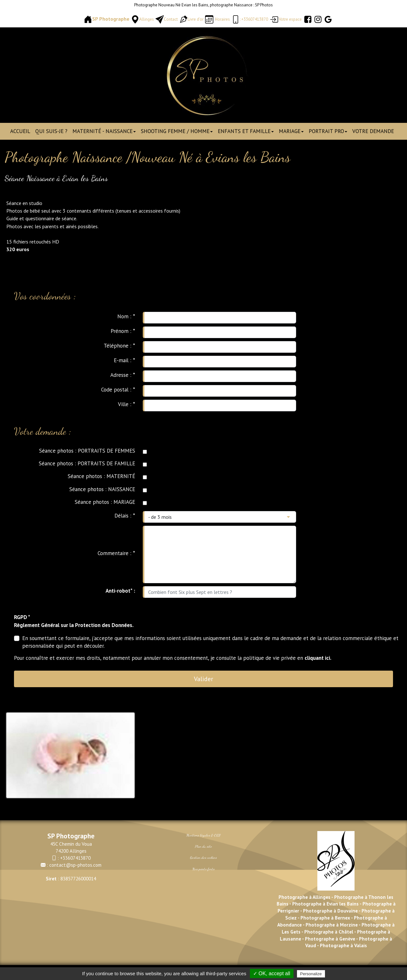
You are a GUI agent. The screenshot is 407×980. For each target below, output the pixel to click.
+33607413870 (75, 858)
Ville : (127, 404)
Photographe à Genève (330, 939)
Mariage (291, 131)
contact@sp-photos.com (75, 865)
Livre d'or (196, 19)
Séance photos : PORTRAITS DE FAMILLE (87, 463)
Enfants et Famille (246, 131)
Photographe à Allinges (304, 897)
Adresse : (123, 375)
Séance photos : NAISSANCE (102, 489)
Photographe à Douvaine (331, 911)
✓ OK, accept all (272, 973)
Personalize (311, 974)
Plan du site (203, 846)
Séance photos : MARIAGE (105, 502)
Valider (203, 679)
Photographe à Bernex (325, 918)
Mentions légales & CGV (203, 835)
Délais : (125, 516)
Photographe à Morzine (332, 925)
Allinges (147, 19)
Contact (171, 19)
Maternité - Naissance (104, 131)
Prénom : (123, 331)
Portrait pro (328, 131)
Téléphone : (119, 346)
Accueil (20, 131)
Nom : (126, 316)
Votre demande (373, 131)
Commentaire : (116, 553)
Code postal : (118, 390)
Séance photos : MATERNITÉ (101, 476)
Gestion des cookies (203, 857)
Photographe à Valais (343, 945)
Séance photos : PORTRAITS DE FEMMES (87, 451)
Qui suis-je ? (51, 131)
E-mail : (124, 360)
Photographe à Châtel (328, 932)
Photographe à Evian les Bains (325, 904)
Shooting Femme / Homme (177, 131)
